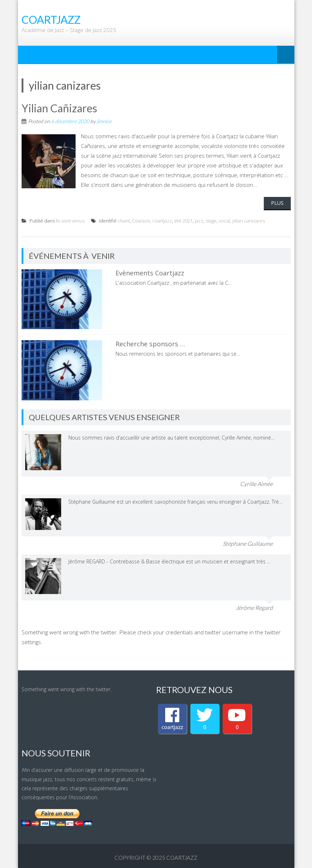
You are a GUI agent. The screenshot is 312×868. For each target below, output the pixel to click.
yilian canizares (248, 221)
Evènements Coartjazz (150, 273)
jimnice (104, 121)
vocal (224, 221)
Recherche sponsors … (150, 344)
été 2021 (183, 221)
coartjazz (162, 221)
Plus (277, 203)
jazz (199, 221)
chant (124, 221)
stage (211, 221)
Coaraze (141, 221)
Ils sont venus (70, 221)
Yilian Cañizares (59, 108)
